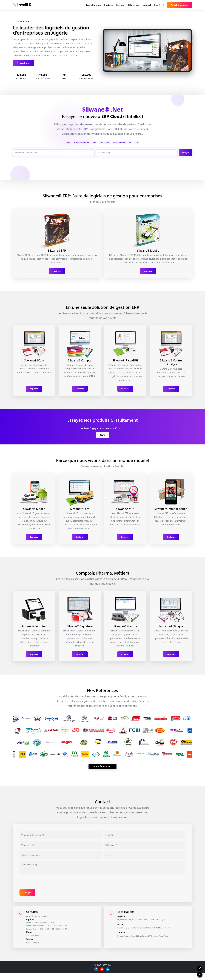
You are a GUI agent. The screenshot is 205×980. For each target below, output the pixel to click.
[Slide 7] (161, 68)
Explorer (57, 272)
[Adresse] (61, 857)
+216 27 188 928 (36, 949)
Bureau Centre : (35, 926)
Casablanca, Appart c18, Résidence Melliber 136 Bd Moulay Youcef (151, 931)
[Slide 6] (157, 68)
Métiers (120, 5)
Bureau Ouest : (35, 934)
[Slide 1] (133, 68)
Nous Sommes (94, 5)
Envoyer (185, 153)
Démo (102, 436)
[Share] (200, 968)
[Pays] (145, 857)
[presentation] (31, 165)
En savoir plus (24, 63)
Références (133, 5)
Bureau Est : (33, 930)
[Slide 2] (138, 68)
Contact (147, 5)
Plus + (157, 5)
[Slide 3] (143, 68)
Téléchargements (180, 5)
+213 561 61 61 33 (72, 934)
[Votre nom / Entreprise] (61, 837)
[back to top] (200, 975)
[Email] (145, 837)
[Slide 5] (152, 68)
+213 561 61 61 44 (69, 930)
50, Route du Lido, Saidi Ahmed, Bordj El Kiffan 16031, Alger (148, 923)
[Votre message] (102, 870)
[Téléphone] (136, 154)
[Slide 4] (147, 68)
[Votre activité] (61, 847)
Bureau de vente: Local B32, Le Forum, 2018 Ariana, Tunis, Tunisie (151, 940)
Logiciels (109, 5)
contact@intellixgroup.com (41, 919)
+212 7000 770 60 (36, 941)
